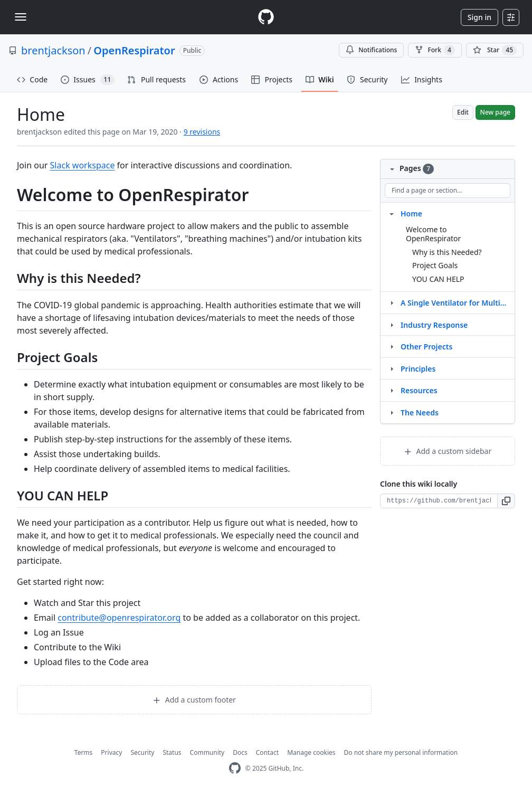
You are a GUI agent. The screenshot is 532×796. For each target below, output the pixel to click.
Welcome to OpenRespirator (433, 234)
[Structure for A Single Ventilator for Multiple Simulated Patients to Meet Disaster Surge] (392, 302)
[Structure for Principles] (392, 368)
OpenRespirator (134, 50)
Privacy (111, 752)
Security (142, 752)
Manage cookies (311, 752)
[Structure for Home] (392, 213)
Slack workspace (83, 165)
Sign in (479, 17)
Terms (84, 752)
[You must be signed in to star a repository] (495, 50)
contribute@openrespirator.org (119, 618)
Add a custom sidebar (448, 451)
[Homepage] (266, 17)
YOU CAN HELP (438, 279)
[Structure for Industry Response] (392, 325)
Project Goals (435, 265)
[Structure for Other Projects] (392, 346)
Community (207, 752)
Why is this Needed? (447, 252)
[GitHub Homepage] (235, 768)
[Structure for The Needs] (392, 412)
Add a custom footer (194, 700)
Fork (435, 50)
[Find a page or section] (448, 191)
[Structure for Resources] (392, 390)
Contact (267, 752)
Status (172, 752)
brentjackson (53, 50)
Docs (240, 752)
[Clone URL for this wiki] (439, 501)
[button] (506, 501)
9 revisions (202, 132)
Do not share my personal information (401, 752)
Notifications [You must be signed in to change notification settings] (371, 50)
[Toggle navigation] (21, 17)
